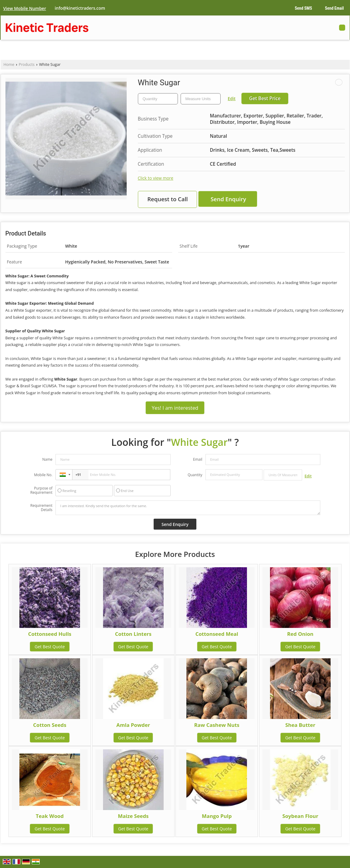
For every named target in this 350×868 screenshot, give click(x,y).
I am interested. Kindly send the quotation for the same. (188, 508)
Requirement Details (41, 508)
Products (27, 64)
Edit (232, 98)
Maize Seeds (133, 816)
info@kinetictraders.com (80, 8)
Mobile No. (43, 475)
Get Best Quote (50, 647)
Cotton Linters (133, 634)
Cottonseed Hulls (50, 634)
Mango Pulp (217, 816)
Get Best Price (265, 98)
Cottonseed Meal (217, 634)
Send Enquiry (228, 199)
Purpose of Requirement (41, 490)
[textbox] (201, 99)
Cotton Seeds (50, 725)
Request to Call (168, 199)
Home (9, 64)
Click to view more (156, 178)
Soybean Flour (300, 816)
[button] (25, 8)
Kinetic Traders (47, 28)
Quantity (195, 475)
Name (47, 459)
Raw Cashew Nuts (217, 725)
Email (198, 459)
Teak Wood (50, 816)
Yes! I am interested (175, 408)
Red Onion (300, 634)
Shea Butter (300, 725)
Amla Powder (133, 725)
